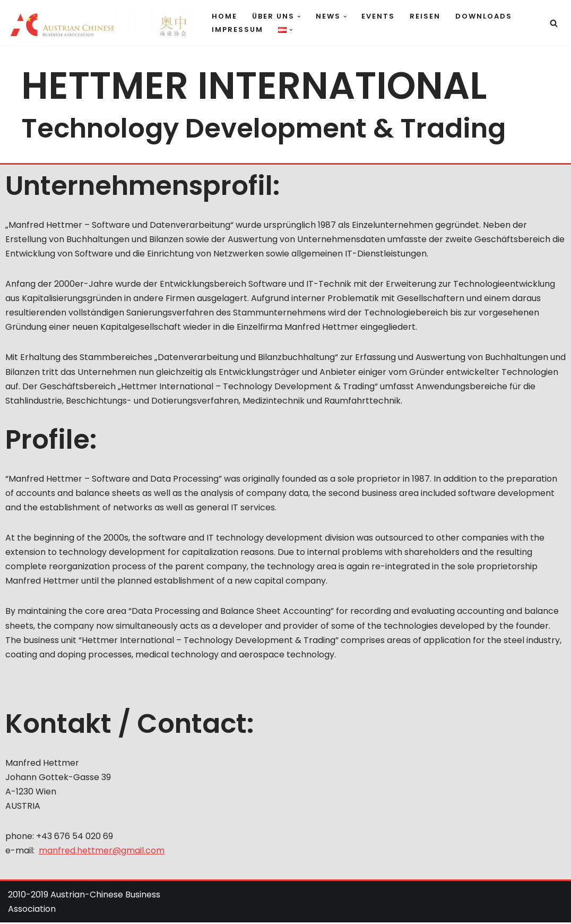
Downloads (484, 16)
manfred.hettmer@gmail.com (102, 852)
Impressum (237, 29)
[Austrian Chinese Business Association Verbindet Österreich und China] (101, 23)
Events (378, 16)
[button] (299, 17)
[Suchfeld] (554, 23)
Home (224, 16)
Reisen (425, 16)
